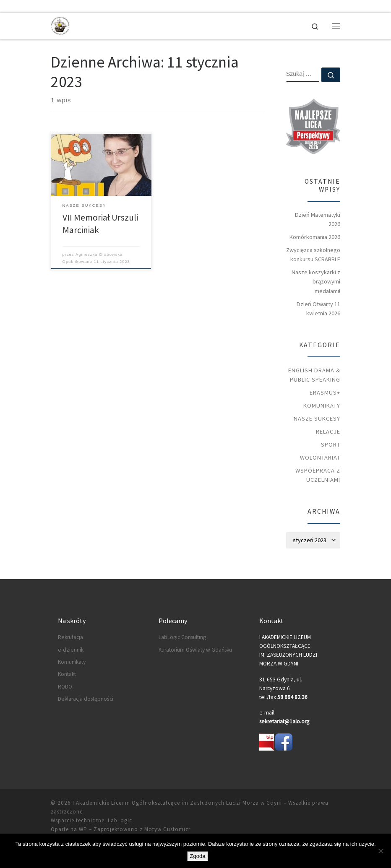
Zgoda (198, 856)
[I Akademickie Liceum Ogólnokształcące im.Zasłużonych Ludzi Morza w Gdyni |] (60, 25)
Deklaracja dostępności (86, 699)
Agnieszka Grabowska (99, 255)
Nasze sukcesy (317, 418)
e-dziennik (71, 650)
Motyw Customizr (167, 829)
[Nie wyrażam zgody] (381, 851)
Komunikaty (322, 405)
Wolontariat (320, 457)
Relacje (328, 431)
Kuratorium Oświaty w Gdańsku (195, 650)
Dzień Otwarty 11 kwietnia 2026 (318, 309)
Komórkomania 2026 (315, 237)
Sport (331, 444)
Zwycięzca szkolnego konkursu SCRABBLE (313, 255)
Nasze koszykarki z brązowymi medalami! (316, 281)
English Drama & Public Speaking (314, 375)
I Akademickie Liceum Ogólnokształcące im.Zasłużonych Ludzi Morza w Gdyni (177, 803)
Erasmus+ (325, 392)
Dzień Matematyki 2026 (318, 219)
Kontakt (67, 674)
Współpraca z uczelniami (318, 475)
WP (83, 829)
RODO (65, 687)
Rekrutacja (70, 637)
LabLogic (120, 820)
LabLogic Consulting (182, 637)
